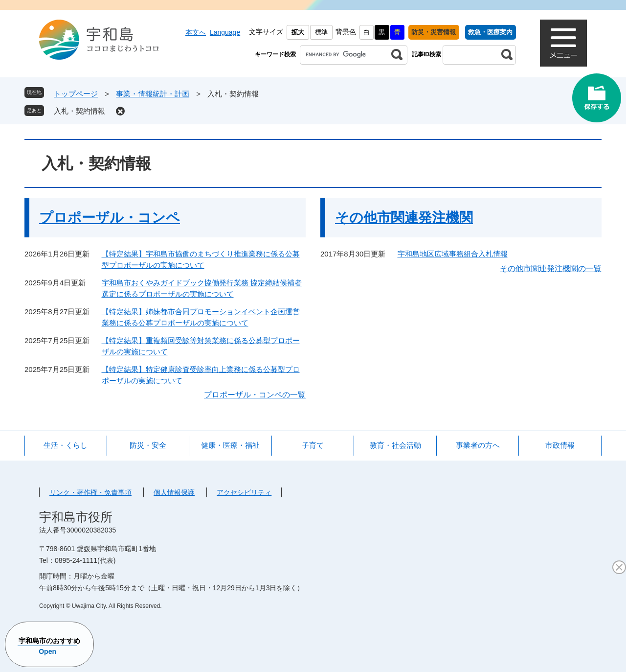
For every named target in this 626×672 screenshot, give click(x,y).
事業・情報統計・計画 (153, 94)
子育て (313, 445)
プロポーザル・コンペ (110, 218)
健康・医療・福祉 (230, 445)
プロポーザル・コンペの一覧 (255, 395)
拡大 (298, 32)
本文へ (196, 32)
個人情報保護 (174, 492)
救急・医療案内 (490, 32)
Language (225, 32)
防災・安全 (148, 445)
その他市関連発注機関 (404, 218)
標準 (321, 32)
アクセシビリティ (244, 492)
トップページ (76, 94)
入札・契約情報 (79, 111)
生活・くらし (66, 445)
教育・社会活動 (395, 445)
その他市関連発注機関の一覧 (551, 268)
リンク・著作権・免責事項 (90, 492)
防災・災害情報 (434, 32)
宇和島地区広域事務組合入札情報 (453, 254)
